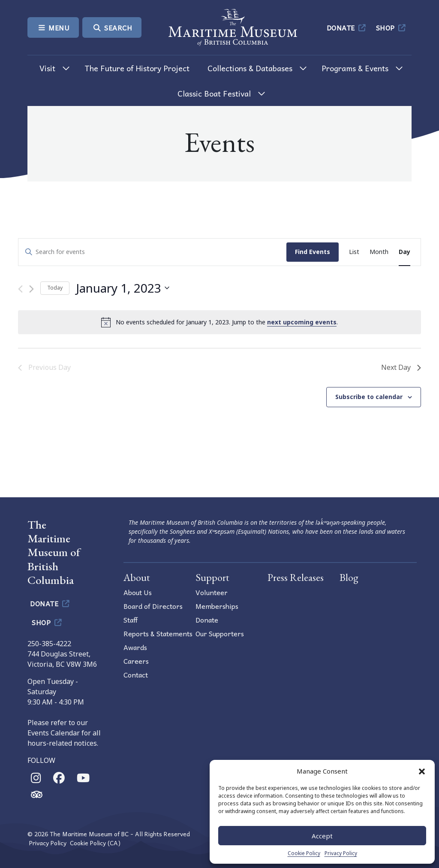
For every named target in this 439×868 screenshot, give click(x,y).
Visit (47, 68)
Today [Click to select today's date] (55, 288)
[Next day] (32, 289)
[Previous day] (20, 289)
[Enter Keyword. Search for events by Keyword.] (152, 252)
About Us (138, 592)
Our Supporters (220, 633)
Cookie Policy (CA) (95, 843)
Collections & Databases (250, 68)
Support (212, 577)
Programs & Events (355, 68)
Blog (349, 577)
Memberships (217, 606)
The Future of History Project (137, 68)
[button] (422, 771)
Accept (322, 836)
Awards (135, 647)
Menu (53, 27)
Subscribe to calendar (369, 397)
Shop (392, 27)
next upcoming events (302, 322)
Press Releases (296, 577)
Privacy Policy (341, 853)
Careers (136, 661)
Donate (347, 27)
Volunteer (212, 592)
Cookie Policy (304, 853)
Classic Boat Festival (214, 93)
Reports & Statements (158, 633)
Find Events (313, 252)
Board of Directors (153, 606)
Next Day (401, 367)
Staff (131, 620)
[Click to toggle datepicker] (123, 288)
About (137, 577)
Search (112, 27)
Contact (136, 674)
